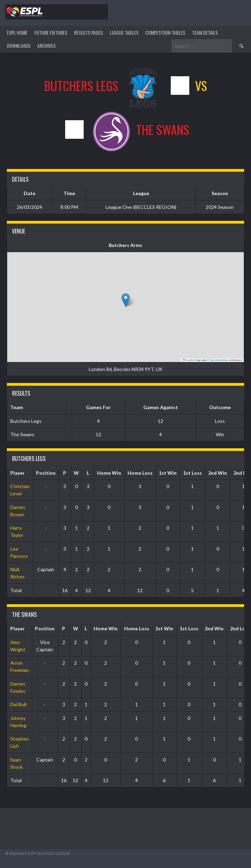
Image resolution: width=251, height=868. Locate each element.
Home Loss (140, 473)
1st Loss (193, 473)
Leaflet (188, 360)
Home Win (109, 473)
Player (17, 473)
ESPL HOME (17, 32)
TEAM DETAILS (205, 32)
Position (46, 473)
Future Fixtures (51, 32)
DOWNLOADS (19, 46)
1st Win (168, 473)
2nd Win (218, 473)
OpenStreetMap (219, 360)
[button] (126, 300)
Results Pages (88, 32)
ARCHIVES (46, 46)
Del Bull (18, 704)
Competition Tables (165, 32)
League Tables (124, 32)
